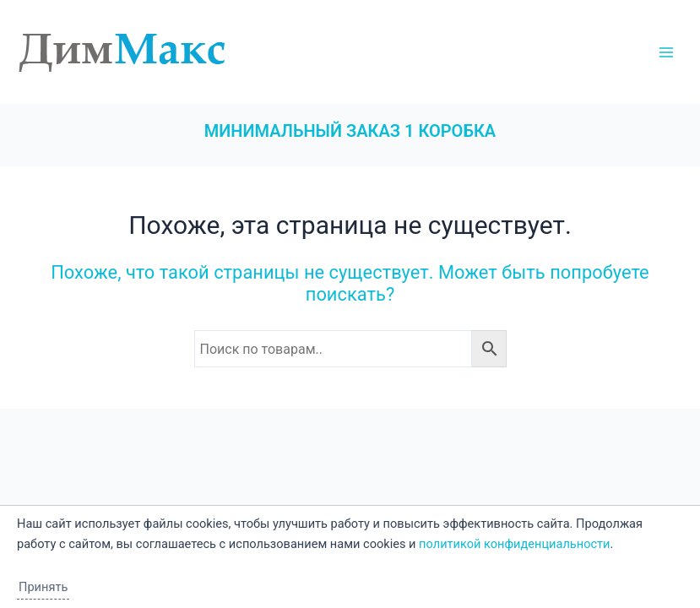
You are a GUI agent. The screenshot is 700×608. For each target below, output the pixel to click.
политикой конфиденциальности (514, 544)
